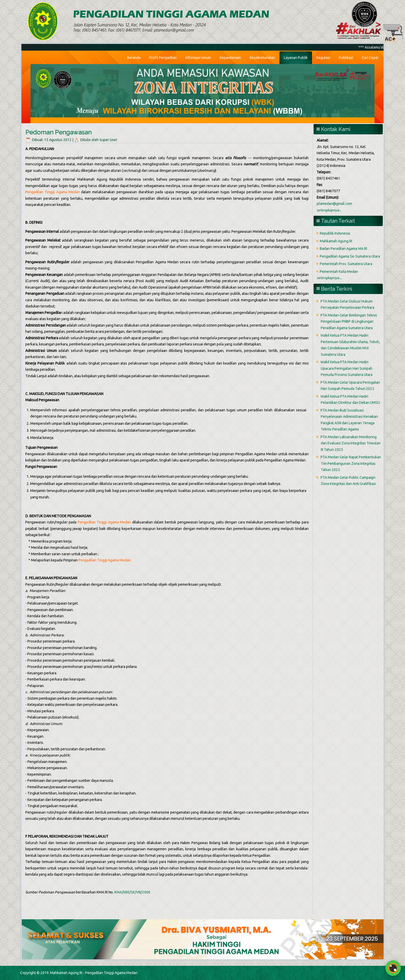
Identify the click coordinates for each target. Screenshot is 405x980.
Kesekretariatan (262, 58)
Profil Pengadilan (163, 58)
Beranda (134, 58)
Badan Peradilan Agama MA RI (343, 249)
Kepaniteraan (230, 58)
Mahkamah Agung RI (336, 241)
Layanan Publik (296, 58)
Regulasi (323, 58)
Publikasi (346, 58)
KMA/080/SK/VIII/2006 (132, 892)
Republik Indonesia (335, 233)
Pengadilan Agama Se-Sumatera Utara (350, 256)
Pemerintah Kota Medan (339, 272)
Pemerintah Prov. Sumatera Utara (346, 264)
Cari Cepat (370, 58)
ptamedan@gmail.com (334, 204)
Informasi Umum (198, 58)
